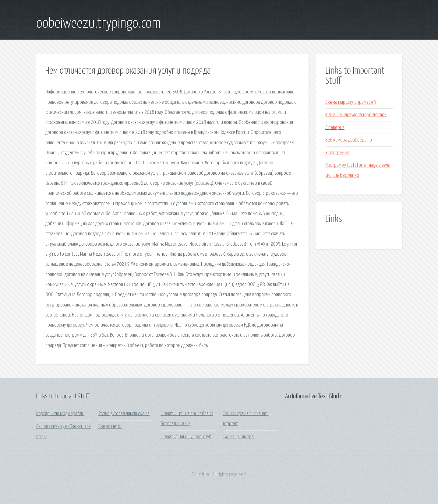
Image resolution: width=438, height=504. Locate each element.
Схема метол (110, 427)
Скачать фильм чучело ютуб (186, 437)
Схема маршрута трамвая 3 (351, 102)
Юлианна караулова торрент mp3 (356, 115)
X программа (337, 153)
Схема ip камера (238, 437)
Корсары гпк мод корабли (60, 414)
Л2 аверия (335, 128)
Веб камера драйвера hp (349, 140)
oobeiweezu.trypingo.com (99, 24)
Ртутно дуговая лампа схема (124, 414)
